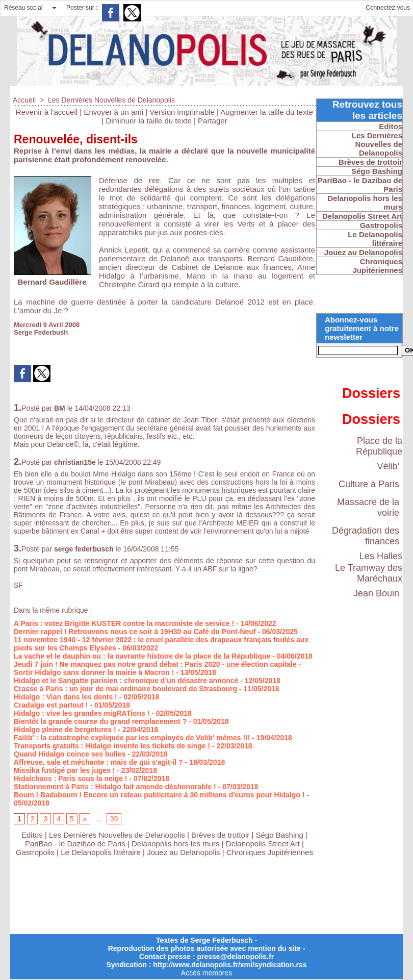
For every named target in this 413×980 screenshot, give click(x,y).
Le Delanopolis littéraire (101, 852)
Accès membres (206, 973)
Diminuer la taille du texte (148, 121)
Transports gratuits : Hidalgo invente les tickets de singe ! (112, 746)
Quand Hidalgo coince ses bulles (70, 754)
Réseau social (23, 8)
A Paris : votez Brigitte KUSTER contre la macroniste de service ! (124, 623)
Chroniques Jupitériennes (270, 852)
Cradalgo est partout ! (51, 705)
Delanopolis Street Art (263, 844)
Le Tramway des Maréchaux (369, 573)
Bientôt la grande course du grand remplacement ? (100, 721)
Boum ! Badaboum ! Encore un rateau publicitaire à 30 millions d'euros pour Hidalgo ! (159, 795)
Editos (32, 835)
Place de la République (379, 446)
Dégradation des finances (366, 536)
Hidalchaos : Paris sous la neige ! (71, 778)
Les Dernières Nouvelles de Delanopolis (111, 100)
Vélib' (388, 466)
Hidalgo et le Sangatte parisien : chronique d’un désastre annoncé (126, 681)
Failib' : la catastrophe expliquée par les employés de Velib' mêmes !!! (132, 738)
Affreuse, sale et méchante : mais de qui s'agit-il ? (98, 762)
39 (114, 819)
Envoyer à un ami (113, 112)
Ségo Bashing (281, 835)
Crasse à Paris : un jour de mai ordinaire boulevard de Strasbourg (125, 689)
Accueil (24, 100)
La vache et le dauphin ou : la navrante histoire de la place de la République (142, 656)
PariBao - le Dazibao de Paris (75, 844)
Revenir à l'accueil (47, 112)
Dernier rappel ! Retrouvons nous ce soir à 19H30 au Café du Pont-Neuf (135, 632)
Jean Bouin (376, 593)
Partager (213, 121)
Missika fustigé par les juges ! (64, 770)
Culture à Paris (369, 484)
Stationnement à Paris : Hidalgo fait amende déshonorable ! (115, 787)
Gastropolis (35, 852)
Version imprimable (182, 112)
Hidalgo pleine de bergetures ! (65, 730)
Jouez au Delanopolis (183, 852)
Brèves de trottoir (221, 835)
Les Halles (381, 556)
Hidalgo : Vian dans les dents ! (66, 697)
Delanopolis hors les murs (176, 844)
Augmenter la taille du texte (267, 112)
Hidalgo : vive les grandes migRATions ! (82, 713)
